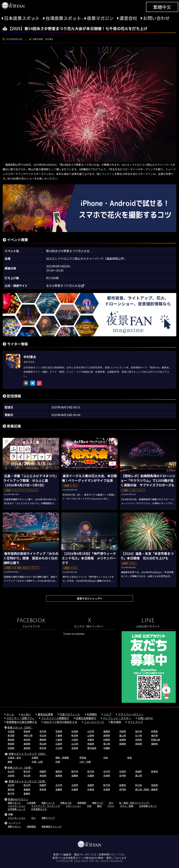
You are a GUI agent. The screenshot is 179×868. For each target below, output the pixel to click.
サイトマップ (135, 722)
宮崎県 (75, 748)
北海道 (11, 731)
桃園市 (43, 771)
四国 (58, 762)
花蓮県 (91, 776)
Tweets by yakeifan (74, 634)
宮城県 (59, 731)
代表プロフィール (70, 714)
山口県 (75, 744)
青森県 (27, 731)
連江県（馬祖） (143, 789)
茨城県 (123, 731)
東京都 (11, 736)
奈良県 (139, 740)
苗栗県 (59, 776)
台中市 (107, 771)
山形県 (91, 731)
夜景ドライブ (48, 818)
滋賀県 (123, 740)
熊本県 (43, 748)
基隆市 (59, 771)
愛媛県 (123, 744)
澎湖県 (107, 776)
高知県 (139, 744)
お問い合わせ (156, 18)
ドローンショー (74, 806)
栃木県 (139, 731)
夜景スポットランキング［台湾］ (28, 781)
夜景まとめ (66, 803)
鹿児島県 (92, 748)
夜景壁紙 (31, 827)
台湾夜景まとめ (39, 809)
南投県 (43, 776)
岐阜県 (27, 740)
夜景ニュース (48, 803)
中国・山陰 (37, 762)
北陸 (106, 758)
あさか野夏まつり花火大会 (65, 286)
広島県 (59, 744)
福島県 (107, 731)
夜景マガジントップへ (90, 598)
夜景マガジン (100, 18)
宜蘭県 (75, 776)
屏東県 (154, 771)
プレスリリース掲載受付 (55, 718)
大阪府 (75, 740)
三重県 (59, 740)
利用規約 (92, 714)
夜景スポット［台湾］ (20, 768)
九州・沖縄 (85, 762)
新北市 (27, 771)
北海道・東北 (14, 758)
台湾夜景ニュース (16, 809)
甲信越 (83, 758)
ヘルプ (107, 714)
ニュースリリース (94, 722)
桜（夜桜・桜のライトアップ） (135, 803)
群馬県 (154, 731)
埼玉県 (43, 736)
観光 (99, 806)
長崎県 (27, 748)
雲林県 (11, 789)
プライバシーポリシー (131, 714)
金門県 (123, 776)
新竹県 (91, 771)
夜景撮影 (82, 803)
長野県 (107, 736)
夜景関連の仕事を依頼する (22, 722)
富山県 (123, 736)
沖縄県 (107, 748)
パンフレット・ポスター (117, 718)
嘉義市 (27, 794)
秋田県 (75, 731)
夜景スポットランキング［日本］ (28, 754)
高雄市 (139, 771)
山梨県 (91, 736)
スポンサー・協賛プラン (20, 718)
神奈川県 (28, 736)
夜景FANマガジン (18, 799)
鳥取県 (11, 744)
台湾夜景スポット (63, 18)
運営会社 (128, 18)
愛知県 (11, 740)
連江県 (139, 776)
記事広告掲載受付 (86, 718)
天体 (89, 806)
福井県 (154, 736)
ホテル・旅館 (127, 806)
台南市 (123, 771)
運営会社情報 (45, 714)
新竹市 (75, 771)
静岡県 (43, 740)
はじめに (26, 714)
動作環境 (116, 722)
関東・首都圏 (62, 758)
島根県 (27, 744)
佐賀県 (11, 748)
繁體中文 (162, 7)
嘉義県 (27, 789)
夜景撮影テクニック (51, 827)
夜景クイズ (98, 803)
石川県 (139, 736)
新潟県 (75, 736)
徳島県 (91, 744)
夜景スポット (14, 803)
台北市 (11, 771)
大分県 (59, 748)
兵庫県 (107, 740)
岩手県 (43, 731)
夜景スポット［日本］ (20, 728)
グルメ (111, 806)
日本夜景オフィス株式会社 (81, 858)
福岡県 (154, 744)
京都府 (91, 740)
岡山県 (43, 744)
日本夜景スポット (22, 18)
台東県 (11, 776)
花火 (111, 803)
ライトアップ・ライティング (46, 806)
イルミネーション (17, 806)
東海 (129, 758)
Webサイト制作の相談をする (60, 722)
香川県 (107, 744)
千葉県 (59, 736)
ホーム (10, 714)
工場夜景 (31, 803)
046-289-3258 (88, 855)
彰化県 (27, 776)
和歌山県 (156, 740)
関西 (10, 762)
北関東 (35, 758)
